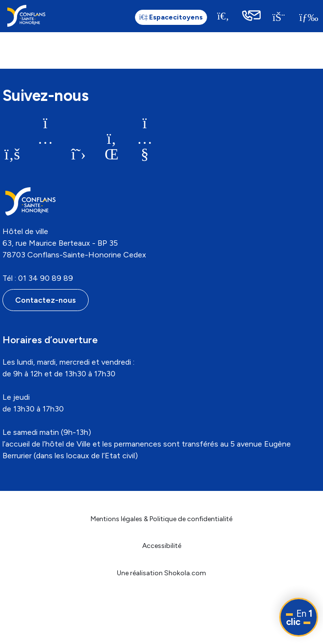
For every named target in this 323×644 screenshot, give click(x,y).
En (299, 618)
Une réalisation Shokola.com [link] (161, 573)
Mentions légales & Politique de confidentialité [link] (161, 519)
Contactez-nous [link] (46, 300)
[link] (26, 16)
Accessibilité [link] (162, 546)
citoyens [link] (171, 17)
